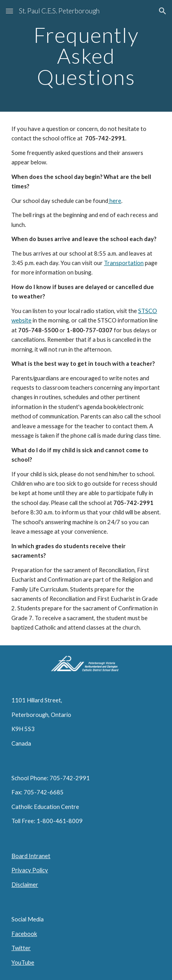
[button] (9, 11)
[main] (86, 56)
